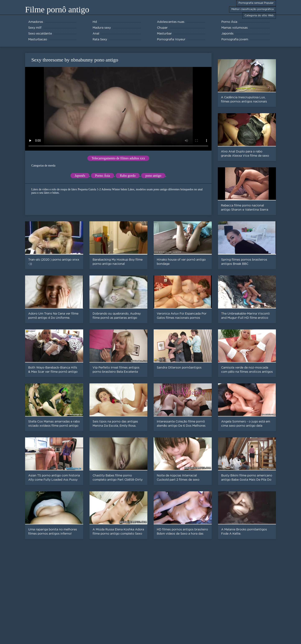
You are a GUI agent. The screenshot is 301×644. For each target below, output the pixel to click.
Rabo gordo (128, 176)
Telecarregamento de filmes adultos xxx (118, 158)
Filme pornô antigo (57, 10)
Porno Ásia (103, 176)
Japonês (80, 176)
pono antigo (153, 176)
